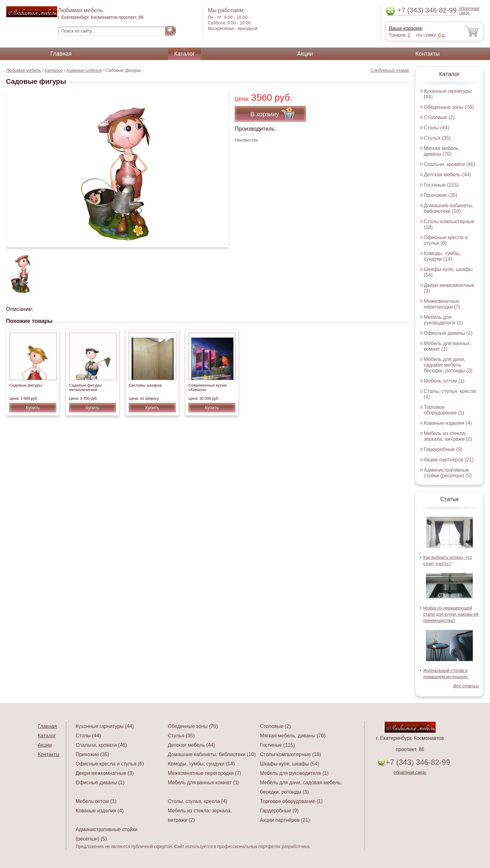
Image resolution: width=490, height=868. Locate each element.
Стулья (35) (437, 138)
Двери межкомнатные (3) (105, 773)
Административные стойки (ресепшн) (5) (448, 473)
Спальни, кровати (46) (449, 164)
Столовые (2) (439, 117)
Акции (305, 54)
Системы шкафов (145, 385)
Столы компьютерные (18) (290, 754)
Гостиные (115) (441, 185)
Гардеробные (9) (443, 449)
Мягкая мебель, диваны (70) (442, 151)
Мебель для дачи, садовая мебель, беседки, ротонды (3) (448, 365)
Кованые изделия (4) (448, 423)
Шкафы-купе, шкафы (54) (290, 764)
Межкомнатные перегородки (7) (442, 304)
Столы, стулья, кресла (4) (197, 801)
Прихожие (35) (440, 195)
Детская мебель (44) (447, 175)
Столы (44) (436, 128)
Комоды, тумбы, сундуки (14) (442, 256)
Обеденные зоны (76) (449, 107)
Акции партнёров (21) (449, 460)
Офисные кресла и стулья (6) (446, 240)
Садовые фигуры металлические (85, 388)
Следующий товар (390, 70)
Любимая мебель (23, 70)
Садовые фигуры (26, 385)
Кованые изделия (84, 70)
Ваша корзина (405, 28)
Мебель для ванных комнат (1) (447, 346)
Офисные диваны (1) (448, 333)
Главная (61, 54)
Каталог (185, 54)
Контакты (427, 54)
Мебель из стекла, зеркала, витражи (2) (448, 436)
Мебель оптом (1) (444, 381)
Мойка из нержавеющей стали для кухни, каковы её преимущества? (451, 614)
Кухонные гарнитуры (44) (105, 726)
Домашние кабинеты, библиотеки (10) (449, 208)
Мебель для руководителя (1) (443, 320)
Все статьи (466, 686)
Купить (33, 408)
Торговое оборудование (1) (444, 410)
